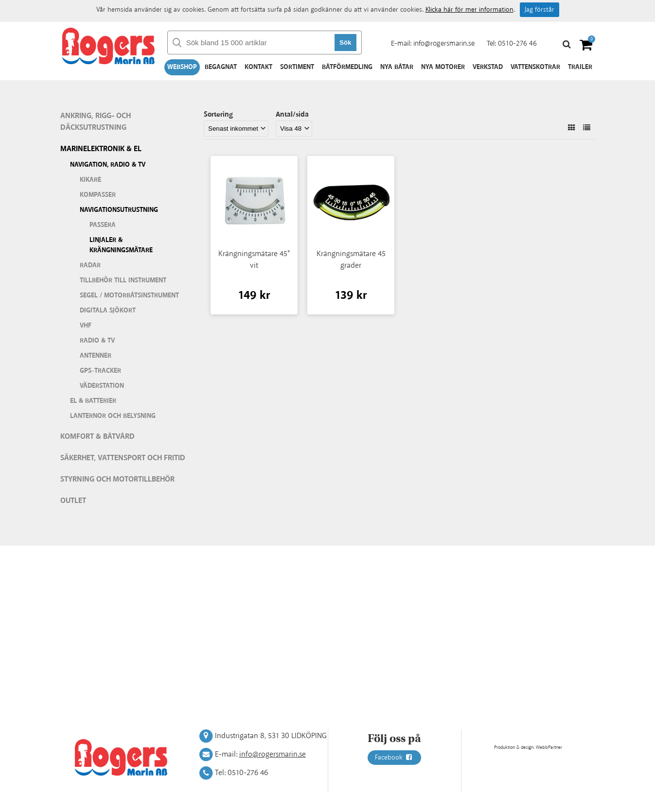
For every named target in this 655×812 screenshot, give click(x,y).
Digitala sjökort (108, 311)
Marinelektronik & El (101, 149)
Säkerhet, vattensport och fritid (123, 458)
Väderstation (102, 386)
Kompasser (98, 195)
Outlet (73, 501)
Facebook (394, 758)
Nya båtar (397, 67)
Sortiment (297, 67)
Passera (103, 225)
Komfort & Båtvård (97, 437)
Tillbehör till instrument (123, 280)
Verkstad (488, 67)
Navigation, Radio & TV (108, 165)
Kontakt (258, 67)
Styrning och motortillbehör (117, 479)
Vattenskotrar (535, 67)
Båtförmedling (347, 67)
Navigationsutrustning (119, 210)
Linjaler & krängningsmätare (121, 245)
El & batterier (93, 401)
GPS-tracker (100, 371)
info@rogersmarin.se (444, 43)
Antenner (96, 356)
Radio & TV (97, 341)
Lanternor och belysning (113, 416)
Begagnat (221, 67)
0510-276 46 (517, 43)
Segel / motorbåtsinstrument (129, 295)
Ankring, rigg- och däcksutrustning (96, 122)
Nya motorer (443, 67)
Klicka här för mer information (469, 10)
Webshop (182, 67)
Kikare (90, 180)
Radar (90, 265)
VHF (86, 326)
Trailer (580, 67)
